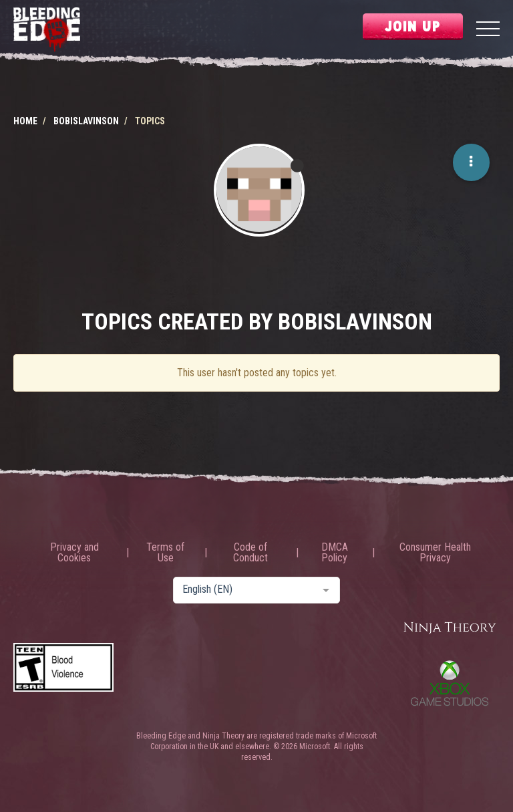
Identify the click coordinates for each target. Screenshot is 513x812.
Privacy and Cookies (74, 553)
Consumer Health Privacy (435, 553)
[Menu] (488, 30)
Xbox (450, 683)
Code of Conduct (250, 553)
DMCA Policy (335, 553)
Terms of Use (165, 553)
